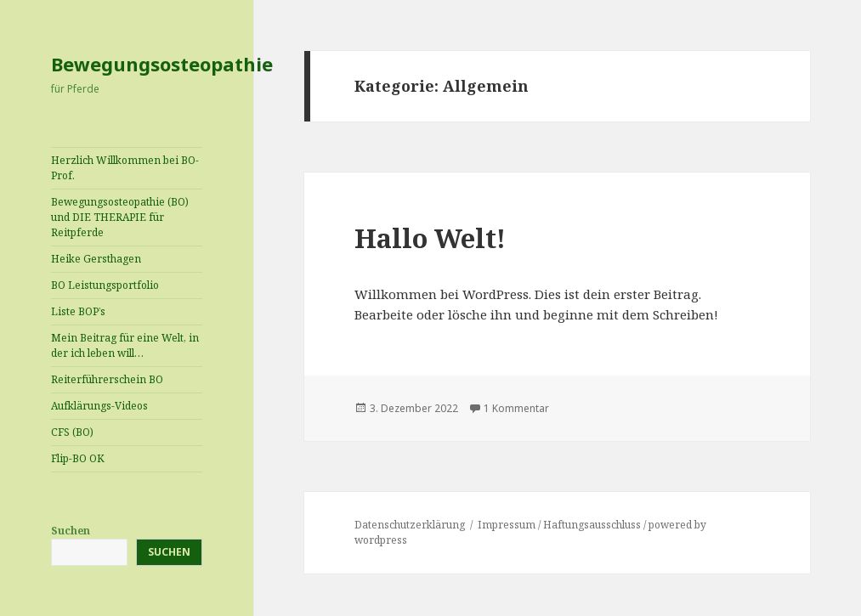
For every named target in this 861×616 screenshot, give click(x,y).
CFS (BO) (72, 432)
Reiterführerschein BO (107, 379)
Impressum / (510, 525)
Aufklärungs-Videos (99, 406)
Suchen (71, 531)
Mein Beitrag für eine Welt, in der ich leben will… (125, 345)
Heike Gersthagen (96, 259)
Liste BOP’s (78, 311)
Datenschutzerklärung (410, 525)
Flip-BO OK (78, 458)
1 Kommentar (516, 408)
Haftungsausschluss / (596, 525)
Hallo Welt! (430, 238)
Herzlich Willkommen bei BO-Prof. (125, 168)
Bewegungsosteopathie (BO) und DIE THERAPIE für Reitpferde (120, 217)
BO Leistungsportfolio (105, 285)
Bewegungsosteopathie (162, 64)
